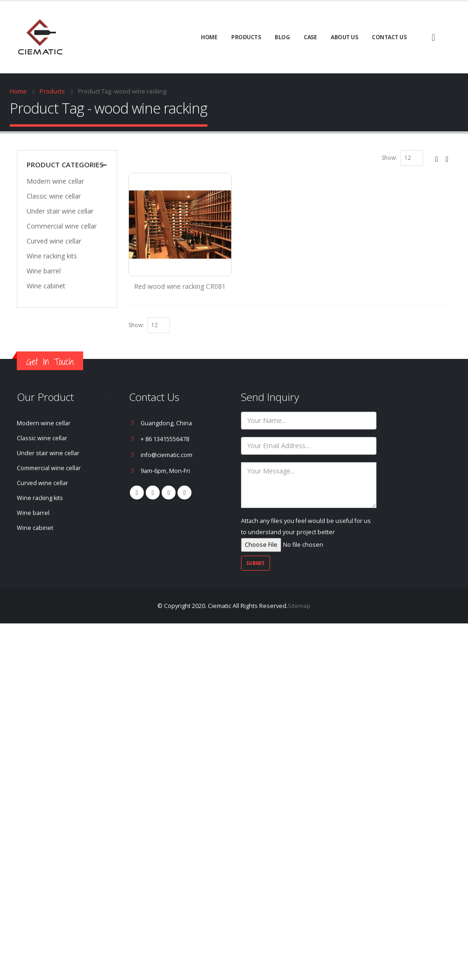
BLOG (282, 37)
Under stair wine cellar (60, 211)
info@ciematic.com (167, 455)
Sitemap (299, 606)
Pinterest (153, 493)
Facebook (137, 493)
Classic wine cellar (54, 196)
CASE (310, 37)
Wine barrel (44, 271)
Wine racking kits (52, 256)
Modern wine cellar (55, 181)
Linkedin (184, 493)
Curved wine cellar (54, 241)
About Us (344, 37)
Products (246, 37)
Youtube (169, 493)
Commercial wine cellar (62, 226)
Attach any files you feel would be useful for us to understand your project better (306, 533)
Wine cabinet (46, 286)
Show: (389, 158)
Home (209, 37)
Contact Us (389, 37)
